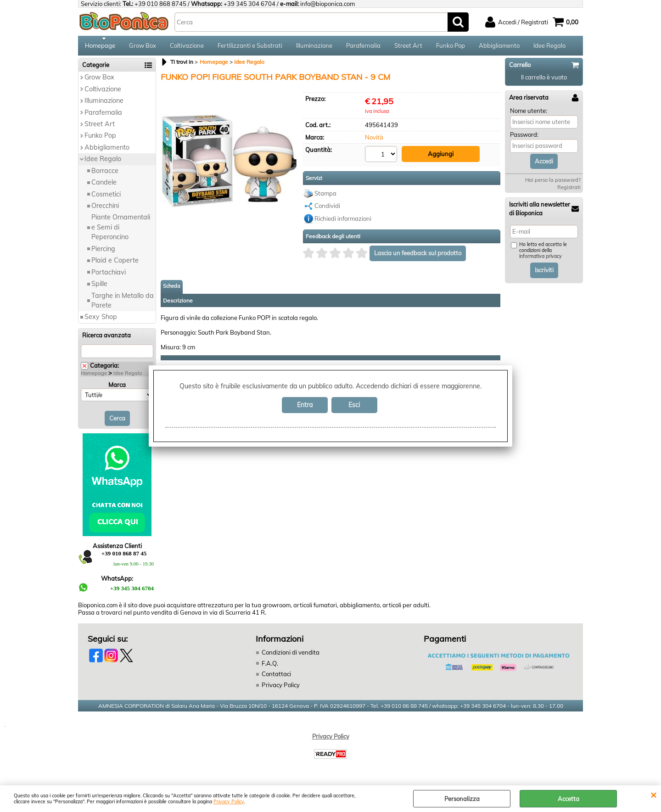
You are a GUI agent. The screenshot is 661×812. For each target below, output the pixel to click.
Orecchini (105, 209)
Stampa (325, 196)
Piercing (103, 252)
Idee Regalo (549, 47)
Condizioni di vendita (291, 655)
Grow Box (143, 47)
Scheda (172, 288)
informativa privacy (541, 260)
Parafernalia (363, 47)
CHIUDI (653, 795)
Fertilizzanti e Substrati (250, 47)
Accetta (569, 799)
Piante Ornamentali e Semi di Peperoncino (121, 230)
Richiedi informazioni (343, 221)
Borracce (105, 174)
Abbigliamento (499, 47)
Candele (104, 185)
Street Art (408, 47)
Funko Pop (451, 47)
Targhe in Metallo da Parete (123, 303)
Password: (524, 138)
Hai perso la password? (553, 183)
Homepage (100, 47)
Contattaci (276, 677)
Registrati (569, 190)
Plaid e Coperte (115, 263)
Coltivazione (187, 47)
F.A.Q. (270, 666)
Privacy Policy (229, 802)
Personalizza (462, 799)
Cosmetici (106, 197)
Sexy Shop (101, 320)
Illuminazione (314, 47)
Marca (117, 387)
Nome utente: (529, 113)
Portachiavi (109, 275)
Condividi (327, 208)
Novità (374, 140)
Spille (99, 287)
